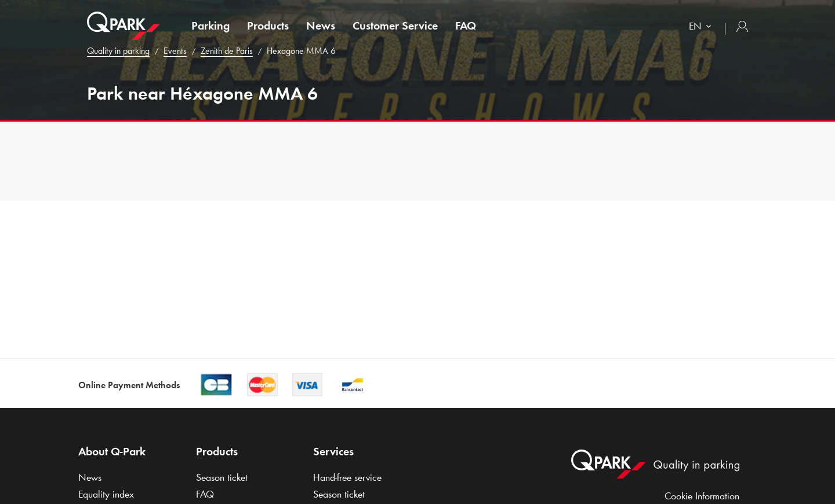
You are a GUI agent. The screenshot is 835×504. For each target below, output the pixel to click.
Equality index (106, 494)
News (321, 25)
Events (175, 51)
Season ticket (222, 477)
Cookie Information (702, 496)
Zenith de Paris (227, 51)
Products (268, 25)
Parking (210, 25)
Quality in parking (118, 51)
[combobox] (703, 28)
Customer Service (395, 25)
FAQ (466, 25)
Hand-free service (347, 477)
